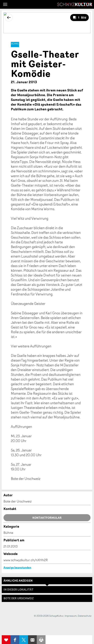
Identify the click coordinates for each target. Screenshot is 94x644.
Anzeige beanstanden (17, 567)
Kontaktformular (47, 518)
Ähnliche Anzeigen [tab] (18, 581)
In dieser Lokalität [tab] (18, 590)
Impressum (71, 616)
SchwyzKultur (75, 4)
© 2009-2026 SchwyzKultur (49, 616)
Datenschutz (85, 616)
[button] (5, 4)
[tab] (47, 598)
